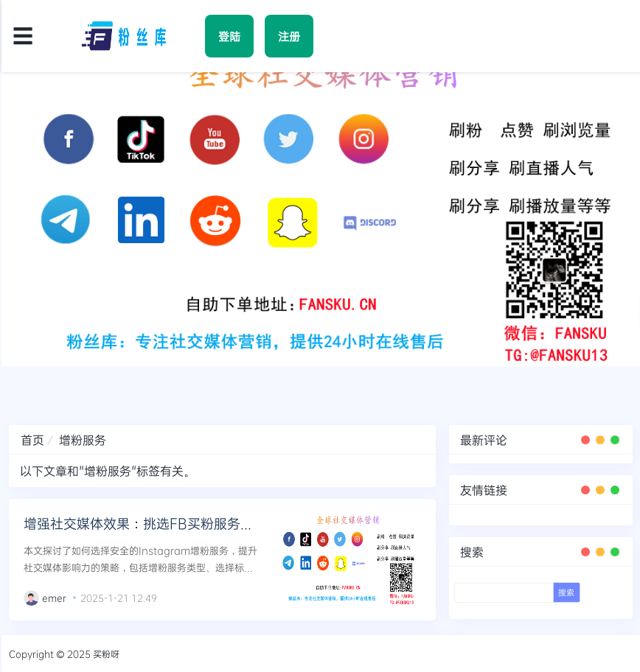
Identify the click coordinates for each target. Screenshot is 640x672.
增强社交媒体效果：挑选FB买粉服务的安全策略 (165, 523)
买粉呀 (106, 654)
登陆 (229, 36)
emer (54, 598)
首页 (32, 440)
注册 (289, 36)
